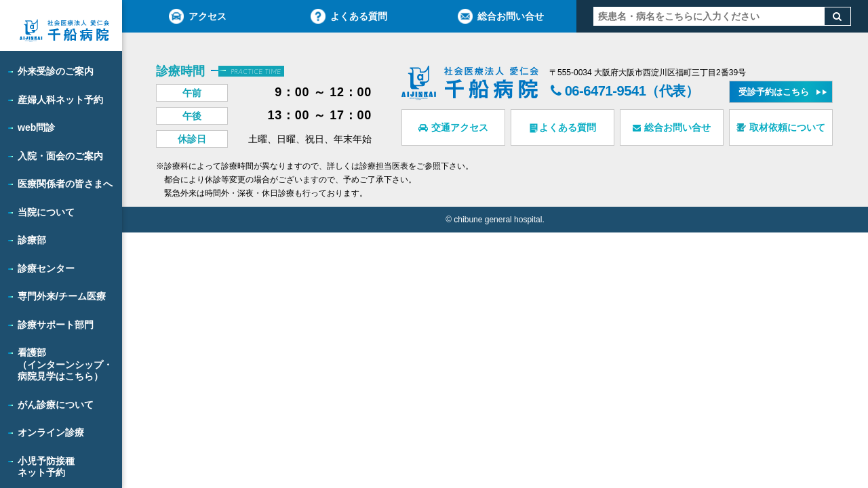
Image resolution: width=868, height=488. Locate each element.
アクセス (198, 16)
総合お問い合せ (501, 16)
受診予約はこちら (774, 92)
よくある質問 (349, 16)
